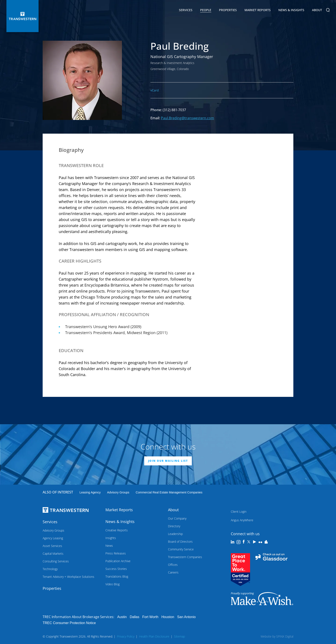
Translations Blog (117, 576)
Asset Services (52, 546)
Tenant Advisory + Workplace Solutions (68, 577)
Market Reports (258, 10)
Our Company (177, 518)
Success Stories (116, 569)
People (206, 10)
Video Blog (112, 584)
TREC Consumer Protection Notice (69, 623)
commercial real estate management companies (169, 492)
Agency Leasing (53, 538)
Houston (168, 617)
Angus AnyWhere (242, 520)
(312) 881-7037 (174, 110)
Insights (111, 538)
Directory (174, 526)
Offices (173, 565)
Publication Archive (118, 561)
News (109, 546)
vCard (155, 90)
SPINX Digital (285, 636)
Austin (122, 617)
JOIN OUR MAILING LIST (168, 461)
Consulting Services (56, 561)
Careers (173, 572)
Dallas (134, 617)
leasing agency (90, 492)
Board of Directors (180, 542)
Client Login (239, 512)
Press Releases (116, 553)
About (317, 11)
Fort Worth (150, 617)
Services (186, 11)
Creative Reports (117, 530)
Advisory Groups (118, 492)
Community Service (181, 549)
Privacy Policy (126, 636)
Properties (228, 10)
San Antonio (186, 617)
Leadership (175, 534)
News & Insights (291, 11)
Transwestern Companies (185, 557)
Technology (50, 569)
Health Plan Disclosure (154, 636)
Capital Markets (53, 554)
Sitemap (179, 636)
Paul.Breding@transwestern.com (187, 118)
